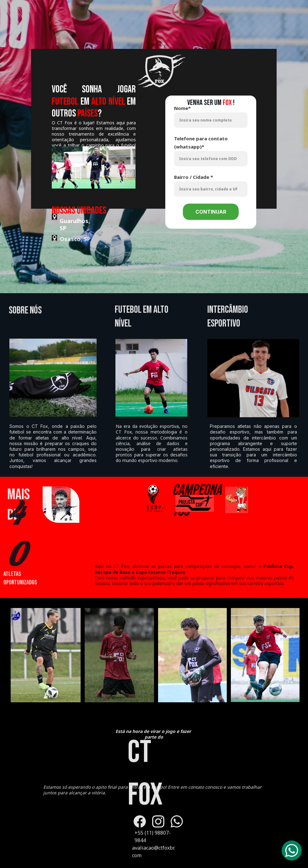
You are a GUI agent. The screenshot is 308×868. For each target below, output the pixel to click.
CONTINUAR (211, 212)
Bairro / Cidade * (194, 177)
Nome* (182, 108)
